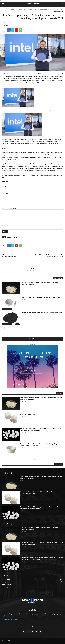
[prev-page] (3, 328)
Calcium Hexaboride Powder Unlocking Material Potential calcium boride (42, 313)
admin (14, 22)
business (9, 237)
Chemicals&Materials (20, 9)
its (17, 237)
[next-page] (6, 328)
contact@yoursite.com (13, 619)
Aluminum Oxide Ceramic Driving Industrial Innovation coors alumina (41, 297)
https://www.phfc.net (32, 271)
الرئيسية (12, 9)
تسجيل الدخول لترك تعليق (32, 339)
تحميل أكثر (32, 459)
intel (14, 237)
